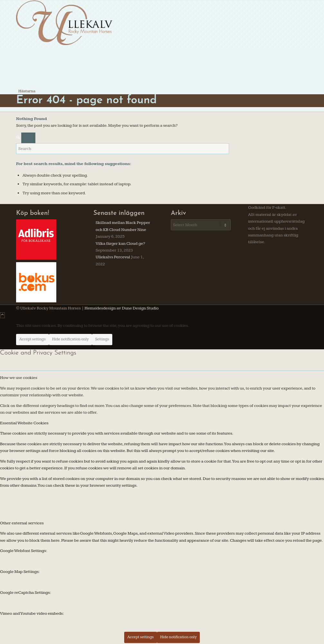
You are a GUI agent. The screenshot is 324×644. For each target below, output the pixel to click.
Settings (102, 339)
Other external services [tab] (22, 523)
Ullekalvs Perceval (113, 257)
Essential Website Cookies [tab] (24, 423)
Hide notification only (70, 339)
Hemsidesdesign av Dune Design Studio (121, 308)
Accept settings (32, 339)
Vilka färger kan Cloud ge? (120, 244)
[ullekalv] (64, 44)
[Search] (123, 149)
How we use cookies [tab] (19, 378)
